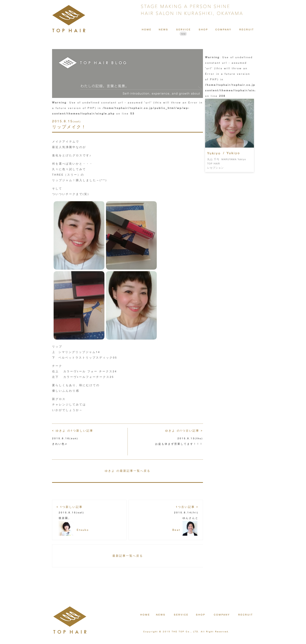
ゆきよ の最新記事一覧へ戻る (128, 471)
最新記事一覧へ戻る (128, 556)
